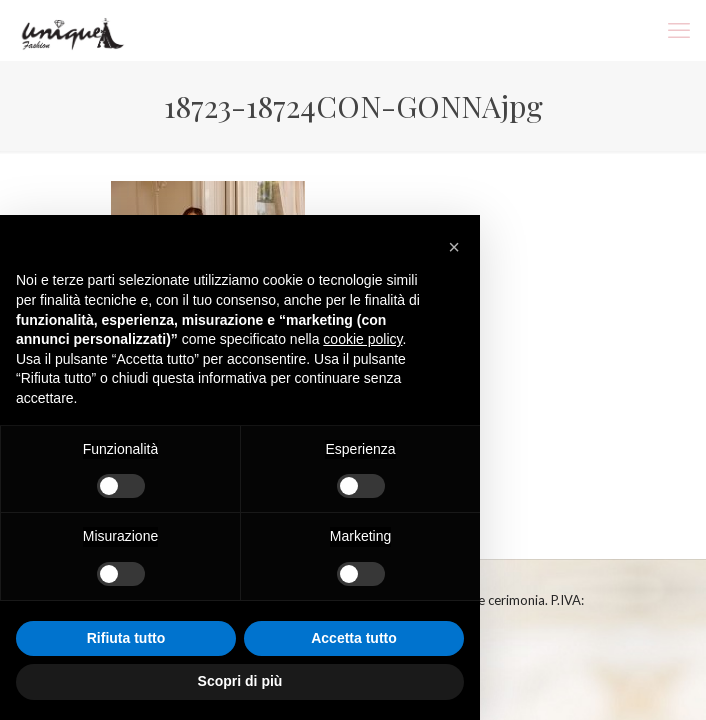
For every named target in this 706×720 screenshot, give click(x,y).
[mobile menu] (679, 30)
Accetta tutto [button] (354, 638)
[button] (454, 247)
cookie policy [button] (362, 339)
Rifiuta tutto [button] (126, 638)
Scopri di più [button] (240, 681)
